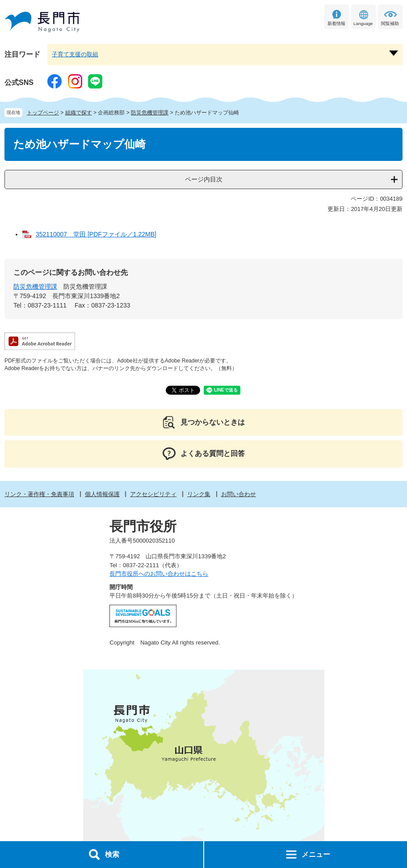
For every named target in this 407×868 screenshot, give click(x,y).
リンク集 (199, 494)
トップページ (43, 113)
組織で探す (79, 113)
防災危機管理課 (150, 113)
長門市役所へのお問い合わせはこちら (159, 574)
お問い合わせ (239, 494)
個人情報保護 (102, 494)
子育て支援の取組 (75, 54)
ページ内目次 (204, 179)
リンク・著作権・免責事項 (39, 494)
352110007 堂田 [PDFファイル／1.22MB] (96, 234)
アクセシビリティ (153, 494)
